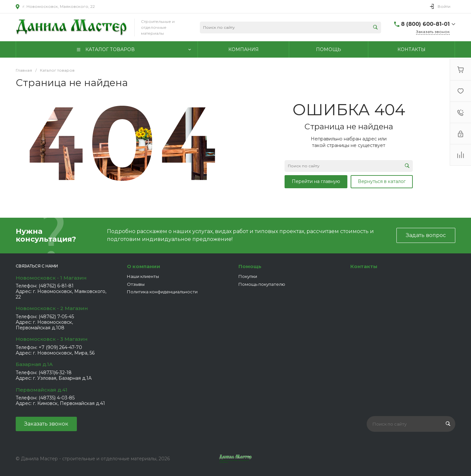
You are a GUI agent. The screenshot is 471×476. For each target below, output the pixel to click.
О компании (144, 266)
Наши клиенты (143, 276)
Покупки (248, 276)
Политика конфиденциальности (162, 292)
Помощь (250, 266)
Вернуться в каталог (382, 181)
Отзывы (136, 284)
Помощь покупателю (262, 284)
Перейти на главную (316, 181)
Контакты (364, 266)
